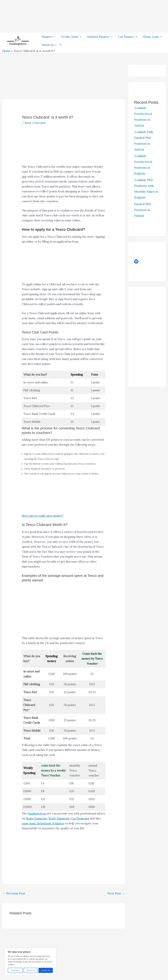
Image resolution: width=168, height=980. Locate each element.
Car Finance (128, 37)
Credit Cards (71, 37)
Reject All (31, 970)
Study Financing (59, 818)
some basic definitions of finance (43, 823)
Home (6, 51)
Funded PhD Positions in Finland (143, 210)
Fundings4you (37, 814)
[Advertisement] (70, 16)
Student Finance (100, 37)
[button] (54, 37)
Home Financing (36, 818)
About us (49, 45)
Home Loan (152, 37)
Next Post (116, 893)
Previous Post (14, 893)
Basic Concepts (35, 123)
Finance (48, 37)
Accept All (46, 970)
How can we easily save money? (43, 516)
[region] (30, 962)
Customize (15, 970)
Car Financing (80, 818)
